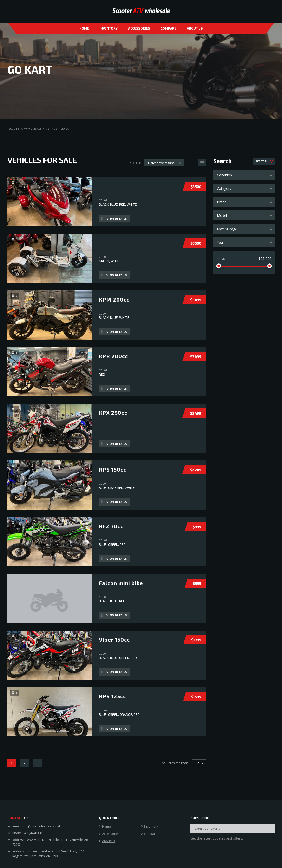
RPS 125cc (112, 696)
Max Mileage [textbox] (227, 229)
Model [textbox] (222, 215)
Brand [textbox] (222, 202)
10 (197, 763)
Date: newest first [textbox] (161, 163)
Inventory (108, 28)
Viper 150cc (114, 639)
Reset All (263, 161)
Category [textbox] (224, 188)
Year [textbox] (220, 242)
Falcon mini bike (121, 583)
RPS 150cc (113, 469)
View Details (114, 218)
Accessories (139, 28)
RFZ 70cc (111, 526)
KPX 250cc (113, 413)
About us (195, 28)
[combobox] (244, 175)
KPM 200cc (114, 299)
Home (84, 28)
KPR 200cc (113, 356)
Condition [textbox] (224, 175)
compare (168, 28)
